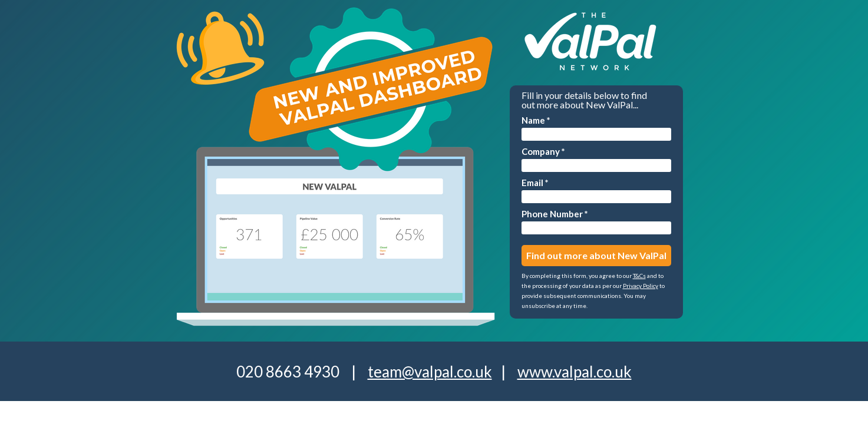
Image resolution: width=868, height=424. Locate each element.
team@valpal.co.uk (430, 372)
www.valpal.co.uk (575, 372)
